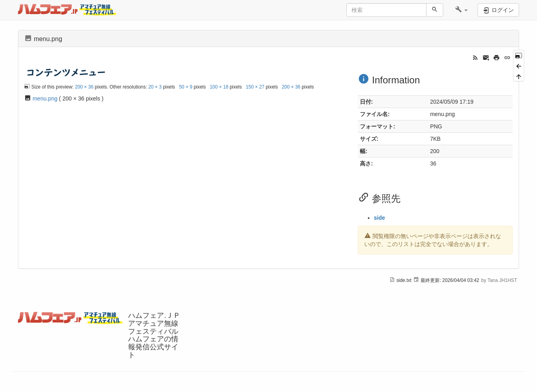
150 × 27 (255, 87)
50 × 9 (186, 87)
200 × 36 (84, 87)
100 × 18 (219, 87)
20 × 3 (155, 87)
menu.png (45, 98)
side (379, 218)
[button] (461, 10)
